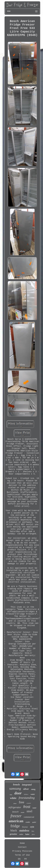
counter (29, 803)
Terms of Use (22, 855)
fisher (15, 803)
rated (34, 808)
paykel (34, 822)
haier (27, 834)
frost (27, 807)
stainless (24, 831)
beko (11, 795)
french (16, 785)
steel (29, 811)
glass (33, 834)
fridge (15, 826)
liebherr (26, 794)
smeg (33, 789)
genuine (13, 834)
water (33, 794)
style (32, 827)
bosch (15, 812)
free (21, 802)
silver (26, 789)
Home (22, 843)
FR (25, 859)
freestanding (27, 798)
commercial (29, 817)
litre (33, 831)
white (13, 798)
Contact (22, 847)
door (18, 793)
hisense (25, 827)
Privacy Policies (22, 851)
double (23, 812)
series (21, 834)
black (14, 830)
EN (19, 859)
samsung (15, 788)
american (16, 821)
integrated (27, 785)
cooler (28, 822)
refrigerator (15, 807)
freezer (16, 816)
